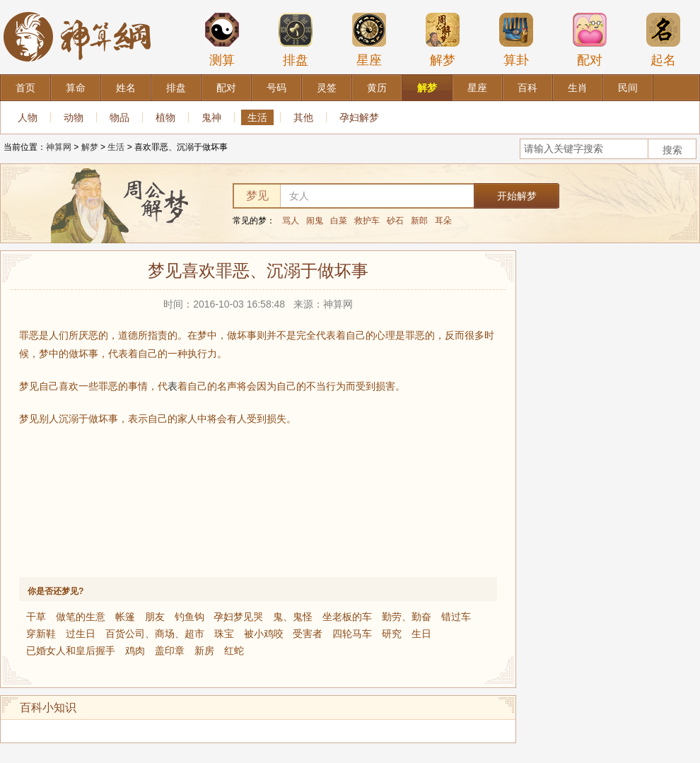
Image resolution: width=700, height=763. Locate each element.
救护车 (367, 221)
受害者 (308, 634)
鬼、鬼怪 (293, 617)
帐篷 (125, 617)
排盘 (296, 40)
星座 (369, 40)
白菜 (339, 221)
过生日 (81, 634)
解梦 (443, 40)
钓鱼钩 (189, 617)
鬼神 (211, 117)
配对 (590, 40)
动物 (74, 117)
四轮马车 (352, 634)
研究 (392, 634)
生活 (257, 117)
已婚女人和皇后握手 (71, 651)
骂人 (291, 221)
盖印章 (170, 651)
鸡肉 (135, 651)
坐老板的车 (347, 617)
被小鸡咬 (264, 634)
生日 (421, 634)
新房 (204, 651)
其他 (303, 117)
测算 (222, 40)
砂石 (395, 221)
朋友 (155, 617)
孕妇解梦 (359, 117)
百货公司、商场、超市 (155, 634)
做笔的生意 (81, 617)
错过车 (456, 617)
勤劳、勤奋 (407, 617)
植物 (165, 117)
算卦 (516, 40)
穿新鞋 (41, 634)
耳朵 (443, 221)
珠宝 (224, 634)
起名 (663, 40)
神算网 (59, 147)
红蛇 (234, 651)
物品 (119, 117)
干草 (36, 617)
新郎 (419, 221)
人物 (28, 117)
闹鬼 (315, 221)
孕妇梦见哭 (238, 617)
